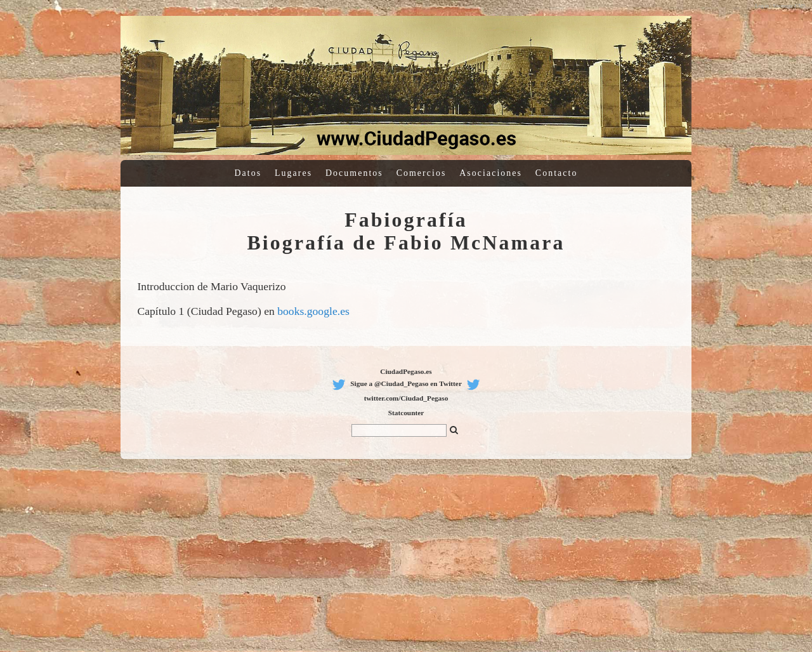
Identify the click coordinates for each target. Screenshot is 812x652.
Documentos (354, 173)
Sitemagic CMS (789, 6)
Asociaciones (491, 173)
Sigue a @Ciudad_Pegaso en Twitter (406, 383)
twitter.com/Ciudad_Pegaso (406, 398)
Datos (248, 173)
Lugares (293, 173)
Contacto (557, 173)
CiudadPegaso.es (406, 371)
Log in (763, 6)
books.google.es (313, 311)
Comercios (422, 173)
